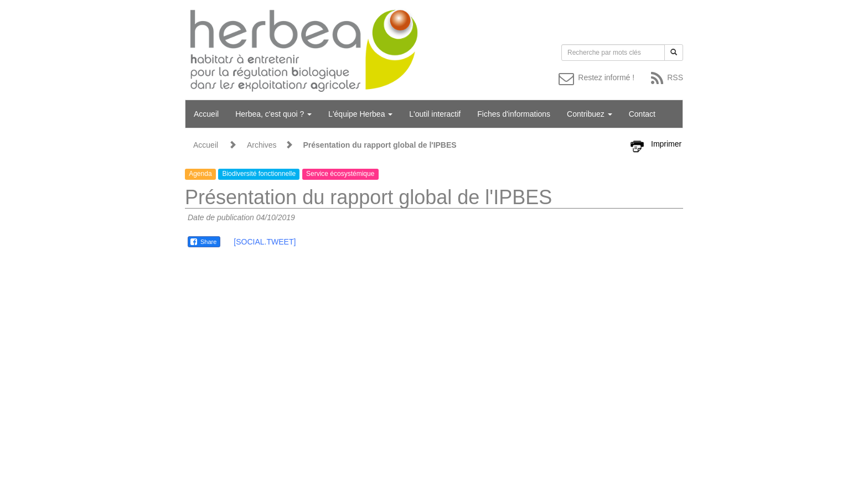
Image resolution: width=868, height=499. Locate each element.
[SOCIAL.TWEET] (265, 242)
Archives (262, 145)
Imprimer (666, 144)
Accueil (206, 114)
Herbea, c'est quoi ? (273, 114)
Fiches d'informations (514, 114)
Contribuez (590, 114)
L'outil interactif (435, 114)
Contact (642, 114)
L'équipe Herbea (360, 114)
